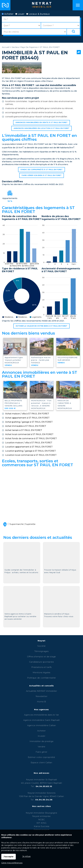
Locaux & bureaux (38, 14)
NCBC (42, 820)
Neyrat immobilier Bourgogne (41, 813)
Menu (78, 5)
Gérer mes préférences (12, 863)
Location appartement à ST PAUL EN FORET (29, 447)
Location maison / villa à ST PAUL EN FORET (29, 443)
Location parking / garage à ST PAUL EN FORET (30, 451)
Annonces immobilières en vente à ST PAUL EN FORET (41, 122)
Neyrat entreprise (41, 816)
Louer (20, 14)
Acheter (8, 14)
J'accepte (9, 857)
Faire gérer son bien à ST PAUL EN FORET (42, 175)
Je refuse (26, 856)
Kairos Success (42, 826)
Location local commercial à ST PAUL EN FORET (31, 455)
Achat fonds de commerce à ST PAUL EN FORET (31, 438)
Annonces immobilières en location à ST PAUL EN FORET (41, 128)
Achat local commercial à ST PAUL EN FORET (29, 434)
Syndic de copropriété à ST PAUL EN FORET (41, 170)
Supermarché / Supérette (19, 524)
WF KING (41, 823)
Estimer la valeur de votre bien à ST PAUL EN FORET (41, 326)
